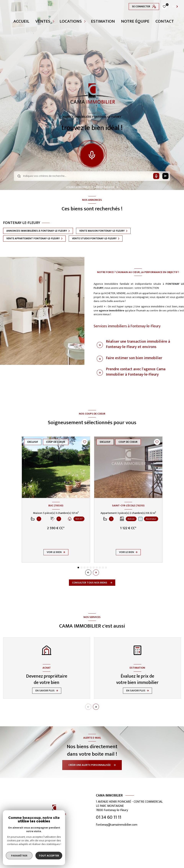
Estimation (103, 21)
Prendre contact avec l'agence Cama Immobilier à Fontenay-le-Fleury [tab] (136, 372)
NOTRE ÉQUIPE (135, 21)
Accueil (21, 21)
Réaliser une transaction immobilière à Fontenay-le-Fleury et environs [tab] (138, 344)
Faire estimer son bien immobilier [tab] (134, 358)
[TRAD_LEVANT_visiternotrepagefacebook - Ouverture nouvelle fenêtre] (50, 860)
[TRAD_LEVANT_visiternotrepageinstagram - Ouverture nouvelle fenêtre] (59, 860)
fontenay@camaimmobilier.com (117, 825)
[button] (96, 573)
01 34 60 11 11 (109, 817)
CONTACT (165, 21)
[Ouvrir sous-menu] (54, 21)
